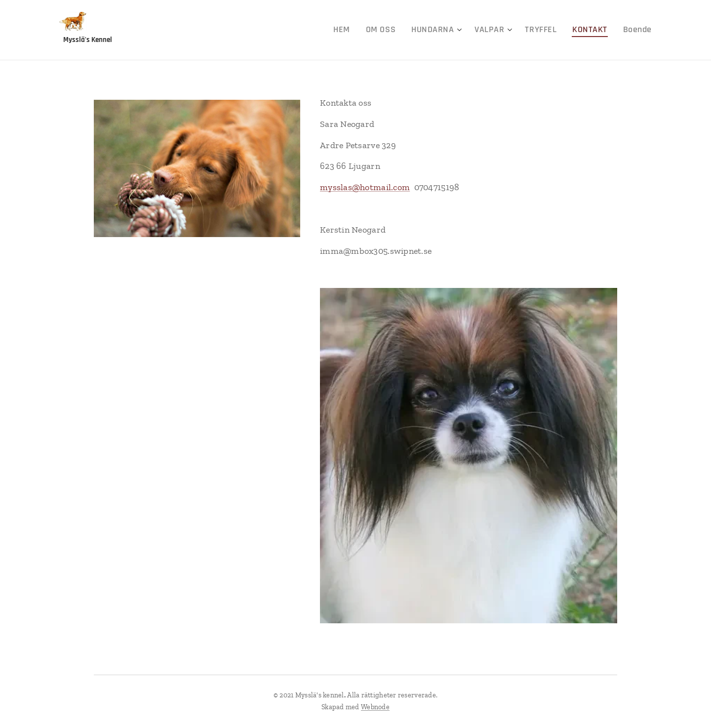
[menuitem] (368, 30)
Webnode (375, 707)
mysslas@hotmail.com (365, 187)
